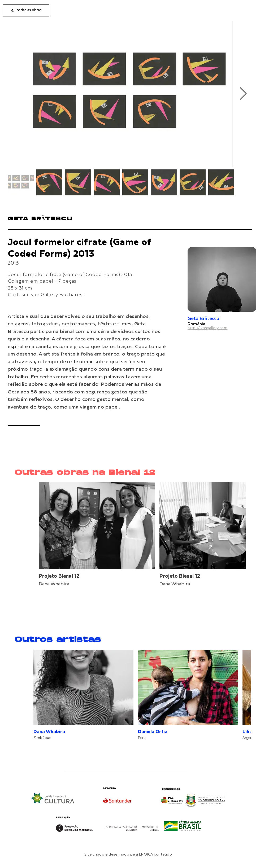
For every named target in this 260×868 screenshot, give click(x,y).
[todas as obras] (26, 10)
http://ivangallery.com (207, 328)
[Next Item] (243, 94)
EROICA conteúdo (155, 855)
